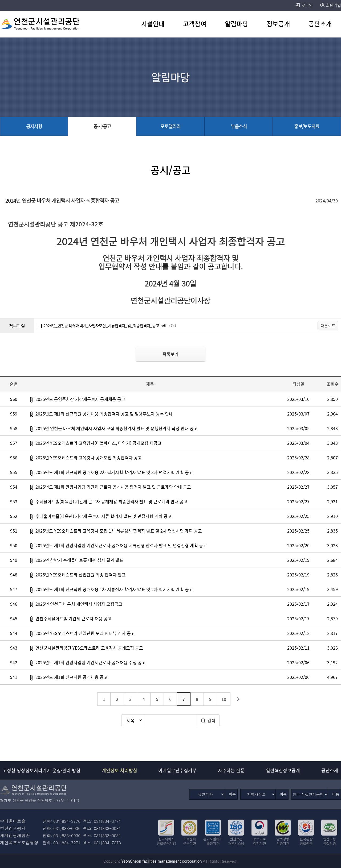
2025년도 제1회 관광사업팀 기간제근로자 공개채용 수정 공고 (91, 662)
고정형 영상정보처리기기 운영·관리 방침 (42, 770)
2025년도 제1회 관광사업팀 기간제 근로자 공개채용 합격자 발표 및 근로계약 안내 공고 (113, 487)
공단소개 (330, 770)
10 (224, 699)
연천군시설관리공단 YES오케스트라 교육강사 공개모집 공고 (89, 648)
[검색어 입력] (169, 720)
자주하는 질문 (231, 770)
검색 (208, 720)
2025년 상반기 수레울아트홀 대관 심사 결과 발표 (79, 560)
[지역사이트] (258, 794)
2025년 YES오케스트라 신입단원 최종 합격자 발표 (81, 575)
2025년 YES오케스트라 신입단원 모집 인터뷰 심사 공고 (85, 633)
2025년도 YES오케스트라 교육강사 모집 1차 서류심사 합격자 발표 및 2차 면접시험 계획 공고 (119, 531)
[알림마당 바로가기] (237, 24)
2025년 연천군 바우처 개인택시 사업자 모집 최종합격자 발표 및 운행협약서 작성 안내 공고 (117, 428)
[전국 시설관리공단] (310, 794)
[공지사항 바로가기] (34, 126)
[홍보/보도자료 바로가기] (307, 126)
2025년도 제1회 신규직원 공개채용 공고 (72, 677)
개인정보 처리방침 (119, 770)
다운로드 (328, 326)
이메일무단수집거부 (177, 770)
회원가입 (330, 5)
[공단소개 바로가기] (320, 24)
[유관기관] (207, 794)
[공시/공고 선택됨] (102, 126)
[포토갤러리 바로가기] (170, 126)
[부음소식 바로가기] (239, 126)
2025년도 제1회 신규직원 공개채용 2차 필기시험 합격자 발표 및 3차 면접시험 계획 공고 (114, 472)
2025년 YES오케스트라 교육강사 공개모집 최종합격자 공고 (89, 458)
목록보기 (170, 354)
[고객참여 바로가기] (195, 24)
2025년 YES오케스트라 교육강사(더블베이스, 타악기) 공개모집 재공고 (98, 443)
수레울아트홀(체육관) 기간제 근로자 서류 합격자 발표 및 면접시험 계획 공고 (103, 516)
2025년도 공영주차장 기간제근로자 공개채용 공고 (80, 399)
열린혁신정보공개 (283, 770)
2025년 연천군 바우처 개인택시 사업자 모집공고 (79, 604)
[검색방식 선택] (132, 720)
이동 (232, 794)
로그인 (304, 5)
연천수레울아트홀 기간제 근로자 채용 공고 (74, 618)
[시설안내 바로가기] (153, 24)
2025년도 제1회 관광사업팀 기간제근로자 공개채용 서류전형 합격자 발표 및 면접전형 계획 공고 (121, 545)
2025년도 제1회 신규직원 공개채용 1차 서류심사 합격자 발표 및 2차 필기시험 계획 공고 (114, 589)
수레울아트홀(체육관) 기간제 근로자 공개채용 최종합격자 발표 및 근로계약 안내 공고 (111, 501)
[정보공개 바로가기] (278, 24)
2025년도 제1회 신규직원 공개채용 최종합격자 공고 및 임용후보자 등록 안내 (104, 414)
